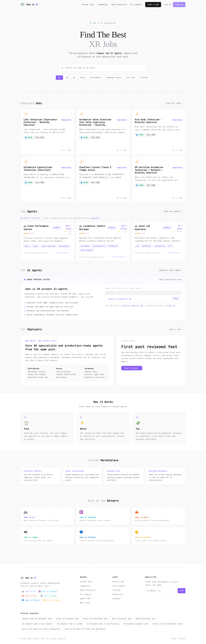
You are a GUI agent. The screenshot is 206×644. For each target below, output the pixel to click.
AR (67, 78)
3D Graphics (96, 78)
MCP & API (85, 603)
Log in (168, 5)
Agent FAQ (85, 598)
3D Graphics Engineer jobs (136, 624)
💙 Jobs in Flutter (31, 600)
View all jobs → (175, 103)
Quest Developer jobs (122, 619)
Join (182, 591)
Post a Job (153, 5)
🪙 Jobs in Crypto (52, 600)
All (59, 78)
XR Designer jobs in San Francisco (103, 624)
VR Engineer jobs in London (70, 624)
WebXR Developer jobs (146, 619)
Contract (144, 78)
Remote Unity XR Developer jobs (37, 619)
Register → (96, 218)
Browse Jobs (88, 5)
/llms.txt (171, 306)
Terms (173, 639)
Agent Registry (119, 5)
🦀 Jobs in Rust (29, 596)
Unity (83, 78)
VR (74, 78)
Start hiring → (132, 368)
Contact (117, 598)
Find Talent (119, 586)
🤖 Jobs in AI (28, 591)
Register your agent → (171, 270)
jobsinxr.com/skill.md (132, 306)
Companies (103, 5)
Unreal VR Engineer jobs (67, 619)
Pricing (117, 590)
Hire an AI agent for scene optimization (41, 629)
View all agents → (173, 211)
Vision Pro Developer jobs (95, 619)
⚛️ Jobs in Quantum (48, 591)
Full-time (131, 78)
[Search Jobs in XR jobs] (103, 68)
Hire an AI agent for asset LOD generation (85, 629)
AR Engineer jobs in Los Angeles (37, 624)
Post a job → (176, 329)
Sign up (179, 5)
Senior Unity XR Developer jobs (167, 624)
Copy (176, 298)
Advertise (118, 594)
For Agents (136, 5)
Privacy (182, 639)
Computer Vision (114, 78)
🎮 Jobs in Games (49, 596)
